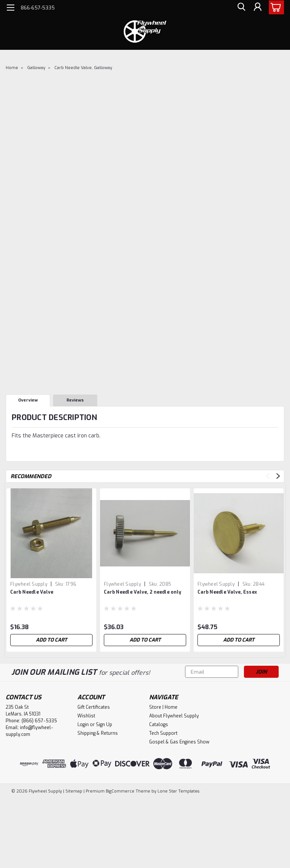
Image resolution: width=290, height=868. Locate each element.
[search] (241, 8)
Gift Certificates (94, 707)
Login (83, 725)
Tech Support (163, 733)
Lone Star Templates (178, 791)
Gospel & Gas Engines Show (179, 742)
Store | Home (163, 707)
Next (278, 476)
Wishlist (86, 716)
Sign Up (104, 725)
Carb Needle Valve (32, 592)
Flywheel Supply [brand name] (29, 584)
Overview (28, 400)
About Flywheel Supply (174, 716)
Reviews (75, 400)
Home (12, 68)
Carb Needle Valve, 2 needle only (143, 592)
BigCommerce (120, 791)
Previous (268, 476)
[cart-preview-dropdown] (275, 7)
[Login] (258, 8)
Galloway (36, 68)
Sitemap (74, 791)
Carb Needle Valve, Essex (227, 592)
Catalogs (159, 725)
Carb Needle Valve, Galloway (83, 68)
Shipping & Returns (98, 733)
